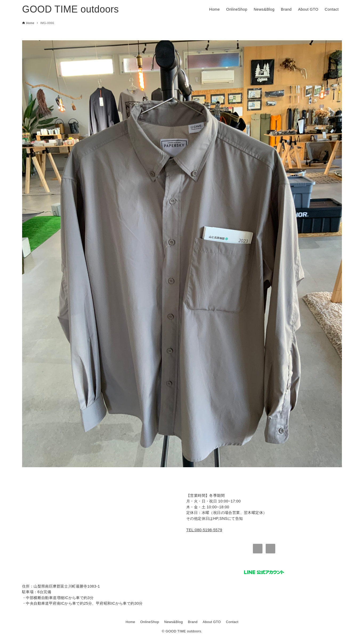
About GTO (212, 622)
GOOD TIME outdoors (70, 9)
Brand (193, 622)
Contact (232, 622)
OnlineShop (150, 622)
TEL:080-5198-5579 (204, 530)
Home (130, 622)
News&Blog (173, 622)
